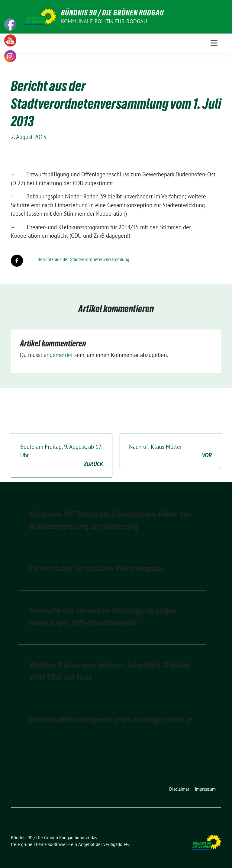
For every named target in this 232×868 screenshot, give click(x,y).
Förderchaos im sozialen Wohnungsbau (97, 568)
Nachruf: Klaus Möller (170, 451)
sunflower (58, 844)
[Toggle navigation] (214, 43)
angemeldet (58, 355)
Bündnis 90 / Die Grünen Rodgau (113, 13)
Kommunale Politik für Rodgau (104, 21)
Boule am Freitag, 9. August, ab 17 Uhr (62, 456)
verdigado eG (116, 844)
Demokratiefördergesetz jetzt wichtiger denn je (111, 719)
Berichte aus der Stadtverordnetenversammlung (83, 259)
